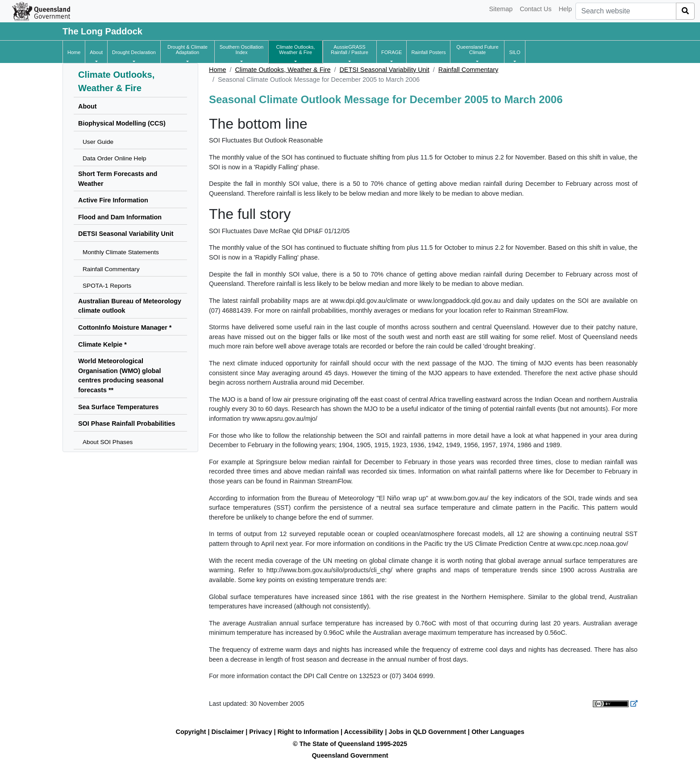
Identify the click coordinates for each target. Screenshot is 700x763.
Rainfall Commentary (468, 70)
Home (217, 70)
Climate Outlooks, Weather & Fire (283, 70)
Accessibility (364, 732)
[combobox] (626, 11)
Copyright (191, 732)
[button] (96, 52)
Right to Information (308, 732)
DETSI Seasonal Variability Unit (384, 70)
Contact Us (535, 9)
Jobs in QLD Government (429, 732)
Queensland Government (350, 755)
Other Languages (498, 732)
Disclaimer (228, 732)
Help (565, 9)
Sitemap (501, 9)
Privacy (260, 732)
